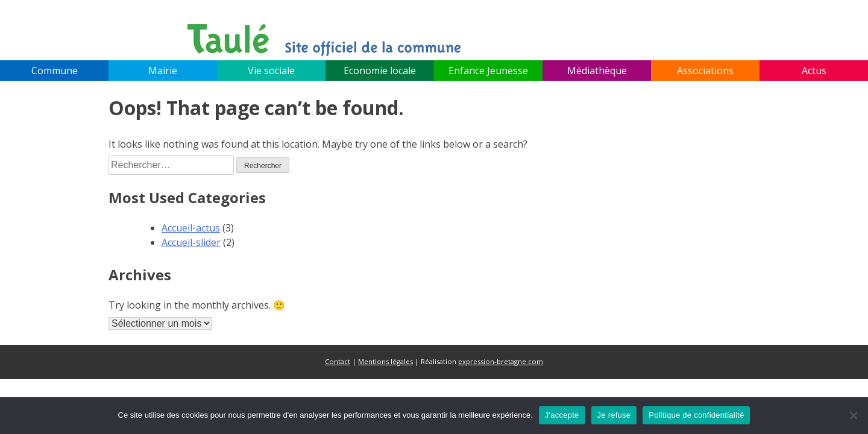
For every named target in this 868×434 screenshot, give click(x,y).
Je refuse (614, 415)
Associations (705, 71)
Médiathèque (597, 71)
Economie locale (380, 71)
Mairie (163, 71)
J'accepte (562, 415)
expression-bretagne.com (501, 361)
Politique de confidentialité (696, 415)
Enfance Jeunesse (488, 71)
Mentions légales (385, 361)
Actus (814, 71)
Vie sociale (271, 71)
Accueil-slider (191, 242)
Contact (338, 361)
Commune (55, 71)
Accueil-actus (191, 228)
